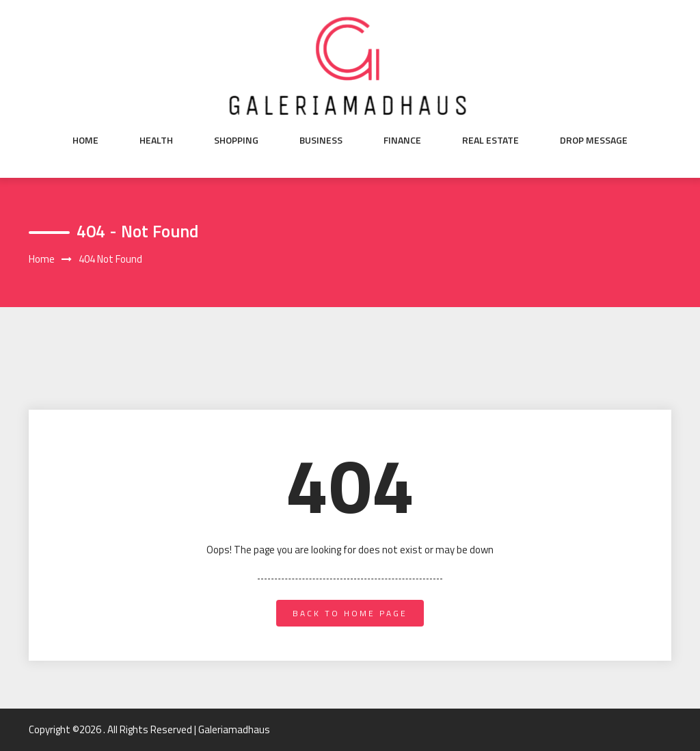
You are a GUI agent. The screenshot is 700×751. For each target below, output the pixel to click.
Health (156, 140)
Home (85, 140)
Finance (402, 140)
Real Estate (490, 140)
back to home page (350, 613)
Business (321, 140)
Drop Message (594, 140)
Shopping (236, 140)
